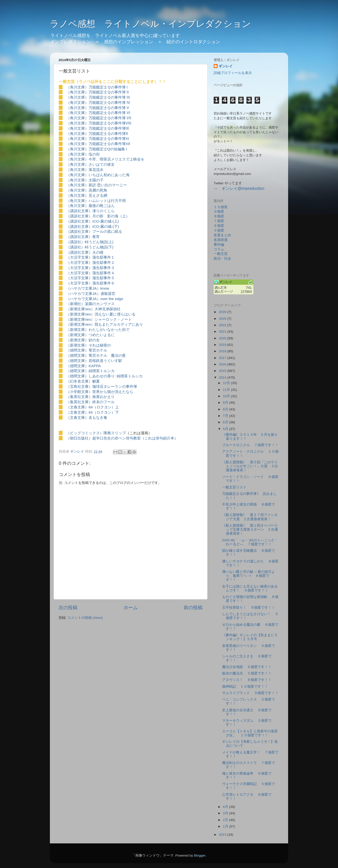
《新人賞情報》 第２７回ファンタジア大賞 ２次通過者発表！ (250, 517)
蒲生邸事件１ (103, 257)
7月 (226, 416)
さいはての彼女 (102, 164)
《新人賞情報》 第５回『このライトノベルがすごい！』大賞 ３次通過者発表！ (250, 466)
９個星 (219, 212)
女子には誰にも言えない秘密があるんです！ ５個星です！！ (250, 588)
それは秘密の (100, 345)
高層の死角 (98, 190)
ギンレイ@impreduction (243, 188)
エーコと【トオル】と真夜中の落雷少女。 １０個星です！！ (250, 733)
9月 (226, 403)
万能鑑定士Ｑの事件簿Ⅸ (109, 128)
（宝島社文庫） (79, 386)
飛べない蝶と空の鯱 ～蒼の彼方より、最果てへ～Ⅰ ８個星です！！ (249, 576)
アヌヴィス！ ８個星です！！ (247, 680)
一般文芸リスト (234, 487)
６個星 (219, 226)
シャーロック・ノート (113, 319)
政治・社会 (222, 258)
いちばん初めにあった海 (109, 175)
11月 (227, 390)
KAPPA (95, 366)
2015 (223, 371)
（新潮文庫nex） (80, 309)
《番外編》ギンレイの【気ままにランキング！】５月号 (250, 637)
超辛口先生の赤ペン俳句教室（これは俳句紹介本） (135, 438)
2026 (223, 312)
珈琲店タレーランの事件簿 (115, 386)
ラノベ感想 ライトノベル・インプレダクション (150, 24)
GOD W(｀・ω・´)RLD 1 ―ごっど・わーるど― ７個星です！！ (250, 542)
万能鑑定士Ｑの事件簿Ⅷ (110, 123)
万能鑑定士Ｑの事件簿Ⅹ (108, 134)
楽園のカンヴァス (100, 304)
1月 (226, 826)
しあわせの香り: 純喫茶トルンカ (116, 376)
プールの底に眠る (107, 231)
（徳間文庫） (77, 350)
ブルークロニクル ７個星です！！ (250, 445)
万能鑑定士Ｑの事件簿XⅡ (109, 144)
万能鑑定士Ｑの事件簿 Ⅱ (109, 92)
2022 (223, 325)
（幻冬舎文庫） (79, 381)
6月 (226, 422)
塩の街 (94, 154)
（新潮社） (76, 304)
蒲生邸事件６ (103, 283)
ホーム (131, 608)
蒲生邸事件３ (103, 268)
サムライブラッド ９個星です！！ (250, 693)
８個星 (219, 216)
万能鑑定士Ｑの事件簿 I (108, 87)
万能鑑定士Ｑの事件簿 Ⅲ (109, 97)
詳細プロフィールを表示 (233, 73)
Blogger (200, 855)
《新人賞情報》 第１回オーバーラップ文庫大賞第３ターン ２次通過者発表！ (250, 530)
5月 (226, 429)
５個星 (219, 230)
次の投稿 (68, 608)
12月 (227, 383)
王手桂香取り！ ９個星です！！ (249, 608)
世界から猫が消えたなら (113, 392)
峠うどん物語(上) (99, 242)
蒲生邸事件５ (103, 278)
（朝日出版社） (79, 438)
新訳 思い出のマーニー (108, 185)
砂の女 (94, 340)
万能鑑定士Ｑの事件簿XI (109, 138)
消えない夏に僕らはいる (115, 314)
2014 (223, 377)
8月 (226, 409)
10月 (227, 396)
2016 (223, 364)
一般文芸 (221, 254)
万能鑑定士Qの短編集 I (108, 149)
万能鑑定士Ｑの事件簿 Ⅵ (109, 113)
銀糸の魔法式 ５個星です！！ (247, 673)
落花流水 (96, 170)
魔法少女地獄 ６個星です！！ (247, 667)
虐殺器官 (108, 294)
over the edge (112, 299)
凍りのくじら (103, 211)
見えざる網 (98, 195)
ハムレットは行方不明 (107, 201)
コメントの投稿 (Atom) (85, 618)
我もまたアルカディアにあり (119, 324)
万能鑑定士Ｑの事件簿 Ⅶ (110, 118)
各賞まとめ (222, 235)
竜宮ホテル (98, 350)
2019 (223, 345)
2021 (223, 332)
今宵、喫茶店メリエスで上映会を (117, 159)
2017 (223, 358)
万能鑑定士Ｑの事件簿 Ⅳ (109, 102)
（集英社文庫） (79, 397)
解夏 (96, 381)
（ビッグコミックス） (85, 433)
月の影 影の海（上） (111, 216)
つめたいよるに (102, 335)
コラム (219, 249)
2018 (223, 351)
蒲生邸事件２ (103, 262)
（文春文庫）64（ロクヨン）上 (93, 407)
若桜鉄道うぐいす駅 (105, 361)
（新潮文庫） (77, 330)
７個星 (219, 221)
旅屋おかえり (103, 397)
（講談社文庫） (79, 211)
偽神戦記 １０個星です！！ (245, 687)
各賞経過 (221, 240)
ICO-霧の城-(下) (106, 226)
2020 (223, 338)
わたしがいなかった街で (109, 330)
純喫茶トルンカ (102, 371)
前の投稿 (193, 608)
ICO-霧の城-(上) (106, 221)
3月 (226, 813)
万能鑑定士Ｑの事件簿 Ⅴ (109, 108)
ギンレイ (226, 66)
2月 (226, 820)
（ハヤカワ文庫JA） (83, 288)
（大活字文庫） (79, 257)
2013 (223, 835)
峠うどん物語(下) (99, 247)
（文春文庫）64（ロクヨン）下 (93, 412)
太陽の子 (96, 180)
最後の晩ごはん (102, 206)
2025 (223, 319)
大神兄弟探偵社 (108, 309)
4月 (226, 807)
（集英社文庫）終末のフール (90, 402)
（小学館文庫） (79, 392)
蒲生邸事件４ (103, 273)
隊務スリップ (115, 433)
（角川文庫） (77, 87)
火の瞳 (98, 252)
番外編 (219, 245)
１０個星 (221, 207)
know (105, 288)
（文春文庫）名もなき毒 (87, 417)
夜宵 (96, 237)
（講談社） (76, 242)
